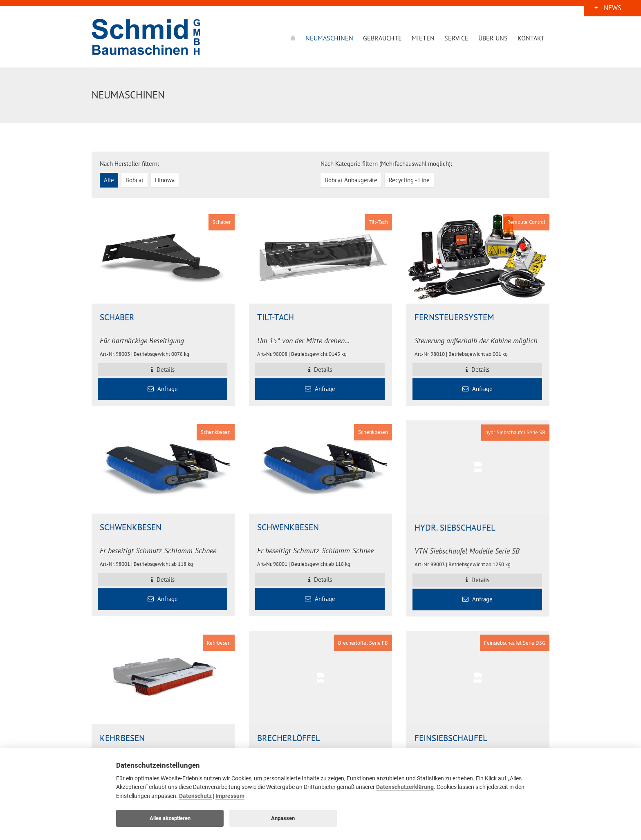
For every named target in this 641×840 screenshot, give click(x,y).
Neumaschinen (329, 38)
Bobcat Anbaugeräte (351, 180)
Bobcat (134, 180)
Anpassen (283, 818)
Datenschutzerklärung (405, 787)
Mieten (423, 38)
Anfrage (163, 389)
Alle (109, 180)
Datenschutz (195, 796)
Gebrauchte (382, 38)
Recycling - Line (409, 180)
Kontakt (531, 38)
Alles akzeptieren (170, 818)
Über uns (493, 38)
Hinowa (165, 180)
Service (456, 38)
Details (163, 370)
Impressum (230, 796)
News (613, 9)
